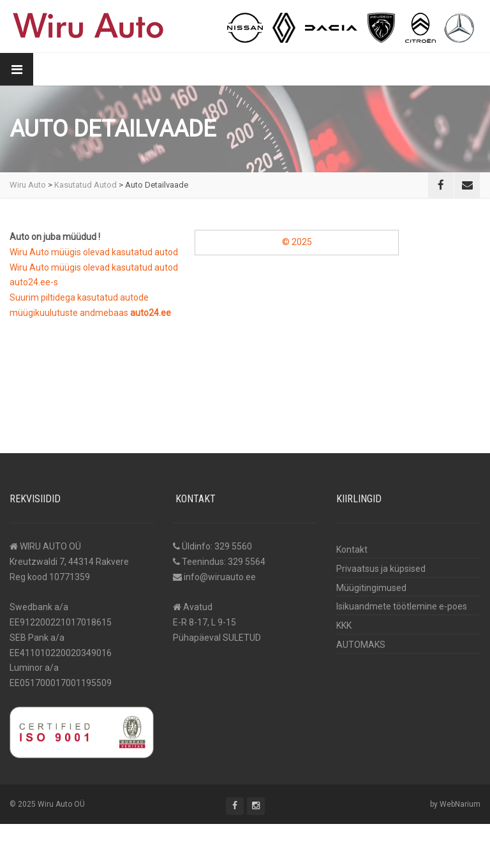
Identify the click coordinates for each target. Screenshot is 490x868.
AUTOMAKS (361, 645)
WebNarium (460, 804)
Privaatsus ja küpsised (381, 569)
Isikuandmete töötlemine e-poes (402, 606)
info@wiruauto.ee (220, 577)
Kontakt (352, 550)
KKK (344, 625)
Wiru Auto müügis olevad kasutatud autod (94, 252)
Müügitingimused (371, 588)
